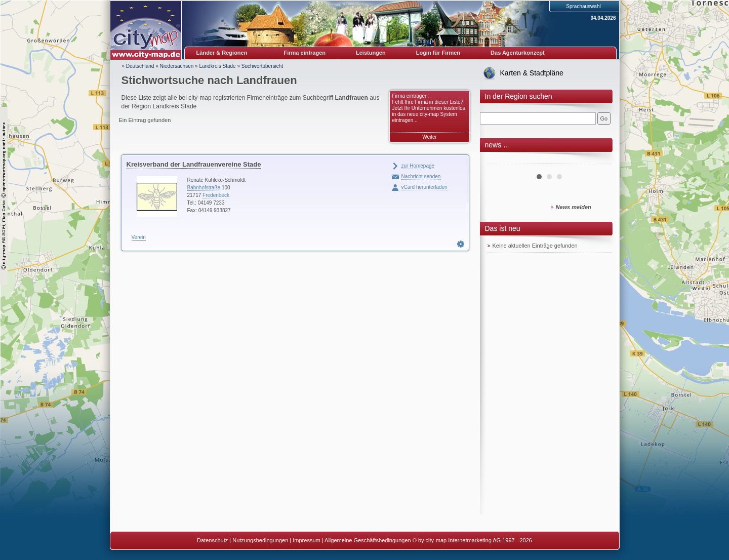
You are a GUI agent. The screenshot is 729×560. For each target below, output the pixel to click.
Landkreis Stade (217, 66)
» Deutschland (138, 66)
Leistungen (371, 53)
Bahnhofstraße (204, 188)
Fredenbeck (216, 195)
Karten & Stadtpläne (532, 73)
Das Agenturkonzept (518, 53)
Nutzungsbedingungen (260, 540)
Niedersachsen (177, 66)
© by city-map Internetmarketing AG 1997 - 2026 (472, 540)
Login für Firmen (438, 53)
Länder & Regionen (222, 53)
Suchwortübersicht (262, 66)
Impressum (306, 540)
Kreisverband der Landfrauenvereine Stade (194, 164)
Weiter (430, 137)
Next (598, 160)
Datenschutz (212, 540)
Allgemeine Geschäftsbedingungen (368, 540)
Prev (501, 160)
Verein (139, 237)
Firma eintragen (305, 53)
